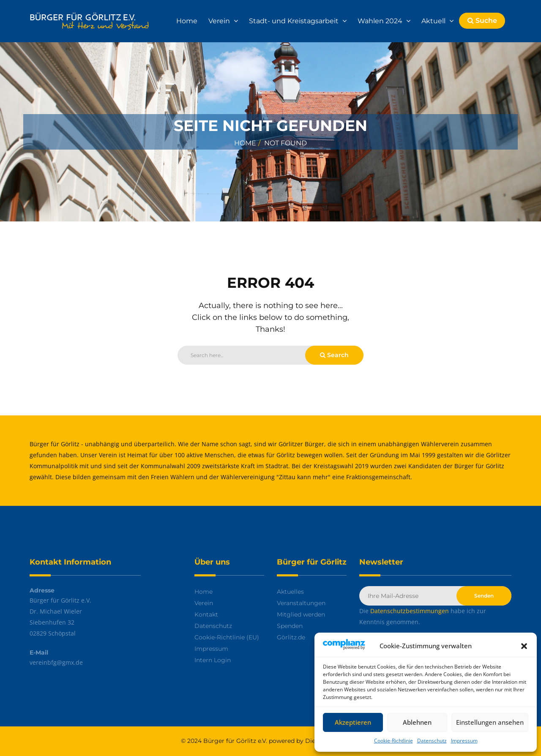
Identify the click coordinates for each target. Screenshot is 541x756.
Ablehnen (417, 722)
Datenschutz (432, 741)
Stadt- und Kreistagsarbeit (295, 21)
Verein (220, 21)
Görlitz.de (291, 637)
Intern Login (213, 660)
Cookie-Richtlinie (393, 741)
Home (187, 21)
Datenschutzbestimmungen (410, 611)
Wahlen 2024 (381, 21)
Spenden (290, 626)
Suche (482, 20)
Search (334, 355)
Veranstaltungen (301, 603)
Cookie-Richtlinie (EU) (227, 637)
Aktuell (434, 21)
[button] (524, 646)
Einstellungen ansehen (490, 722)
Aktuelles (290, 592)
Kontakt (206, 614)
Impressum (464, 741)
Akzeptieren (353, 722)
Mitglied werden (301, 614)
